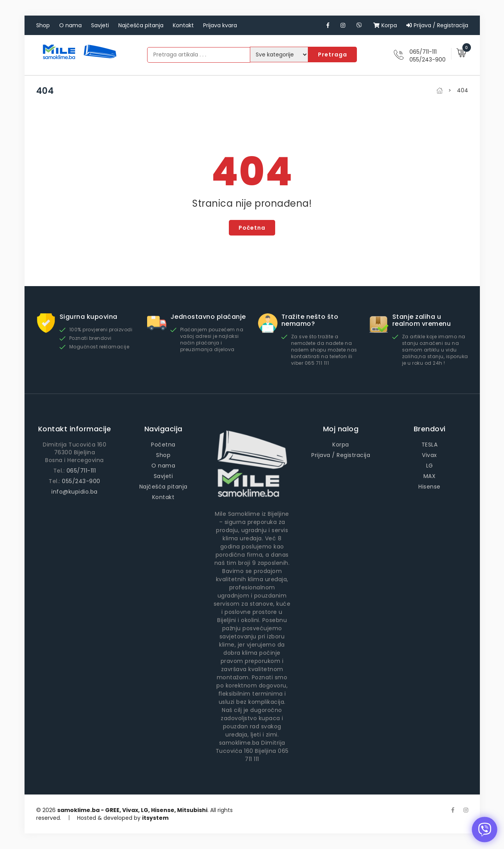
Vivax (429, 455)
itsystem (155, 818)
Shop (43, 25)
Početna (252, 228)
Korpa (385, 25)
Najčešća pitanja (141, 25)
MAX (430, 476)
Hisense (429, 487)
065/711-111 (423, 52)
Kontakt (183, 25)
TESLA (430, 445)
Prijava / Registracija (437, 25)
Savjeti (100, 25)
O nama (70, 25)
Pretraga (333, 54)
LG (430, 466)
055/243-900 (428, 60)
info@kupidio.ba (75, 492)
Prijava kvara (220, 25)
